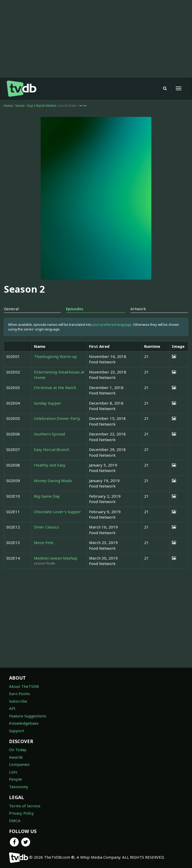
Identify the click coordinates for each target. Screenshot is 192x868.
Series (20, 106)
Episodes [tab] (75, 309)
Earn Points (20, 694)
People (16, 779)
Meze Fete (44, 542)
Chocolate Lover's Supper (57, 512)
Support (17, 731)
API (12, 708)
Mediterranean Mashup (56, 558)
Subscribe (18, 701)
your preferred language (112, 324)
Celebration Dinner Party (57, 418)
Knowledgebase (24, 723)
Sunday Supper (48, 403)
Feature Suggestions (28, 716)
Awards (16, 757)
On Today (18, 750)
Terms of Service (25, 806)
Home (8, 106)
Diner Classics (46, 527)
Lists (13, 772)
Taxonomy (19, 787)
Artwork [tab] (138, 309)
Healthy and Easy (50, 465)
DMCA (15, 821)
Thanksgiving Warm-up (55, 356)
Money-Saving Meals (53, 481)
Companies (19, 764)
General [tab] (11, 309)
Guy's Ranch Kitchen (42, 106)
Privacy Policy (21, 813)
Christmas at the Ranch (55, 387)
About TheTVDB (24, 686)
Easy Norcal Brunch (52, 449)
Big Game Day (47, 496)
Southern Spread (49, 434)
